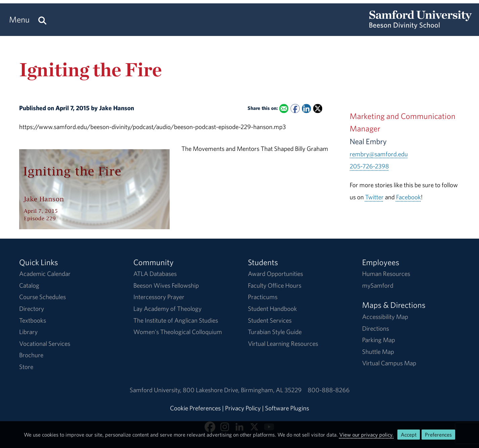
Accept (409, 435)
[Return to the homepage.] (421, 26)
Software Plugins (287, 408)
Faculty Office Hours (275, 285)
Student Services (270, 320)
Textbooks (33, 320)
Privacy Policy (243, 408)
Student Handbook (272, 309)
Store (26, 367)
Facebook (408, 197)
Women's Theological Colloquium (178, 332)
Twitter (374, 197)
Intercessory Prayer (159, 297)
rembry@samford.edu (379, 154)
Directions (376, 328)
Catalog (29, 285)
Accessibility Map (385, 317)
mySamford (378, 285)
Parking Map (379, 340)
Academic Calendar (45, 274)
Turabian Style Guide (275, 332)
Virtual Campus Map (389, 363)
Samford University (156, 390)
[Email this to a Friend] (284, 109)
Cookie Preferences (195, 408)
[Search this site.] (42, 20)
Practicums (263, 297)
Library (28, 332)
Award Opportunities (275, 274)
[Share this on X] (318, 109)
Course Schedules (42, 297)
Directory (32, 309)
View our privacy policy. (366, 435)
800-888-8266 (329, 390)
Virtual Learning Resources (283, 343)
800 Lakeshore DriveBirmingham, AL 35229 (242, 390)
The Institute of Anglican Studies (176, 320)
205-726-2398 (369, 166)
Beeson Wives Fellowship (166, 285)
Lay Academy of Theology (167, 309)
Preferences (438, 435)
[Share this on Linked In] (306, 109)
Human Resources (386, 274)
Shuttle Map (378, 352)
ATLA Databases (155, 274)
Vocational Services (45, 343)
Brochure (31, 355)
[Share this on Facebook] (295, 109)
